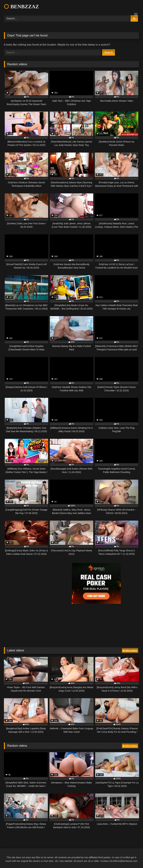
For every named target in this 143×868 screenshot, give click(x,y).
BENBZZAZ (21, 7)
